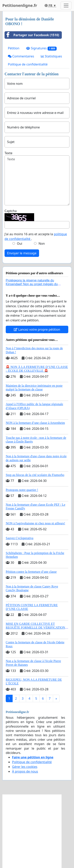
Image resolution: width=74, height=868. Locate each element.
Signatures (41, 48)
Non (42, 244)
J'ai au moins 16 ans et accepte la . (36, 236)
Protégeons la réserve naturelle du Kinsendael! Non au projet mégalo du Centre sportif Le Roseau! (32, 284)
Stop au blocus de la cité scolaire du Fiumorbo (35, 475)
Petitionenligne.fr (20, 5)
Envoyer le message (22, 253)
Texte (8, 153)
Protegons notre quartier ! (22, 490)
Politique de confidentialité (28, 64)
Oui (20, 244)
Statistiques (52, 56)
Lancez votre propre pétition (37, 329)
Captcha (11, 211)
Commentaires (21, 56)
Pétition (14, 48)
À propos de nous (25, 771)
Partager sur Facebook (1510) (32, 35)
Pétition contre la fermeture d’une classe (31, 572)
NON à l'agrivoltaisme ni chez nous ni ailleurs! (35, 523)
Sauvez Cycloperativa (20, 538)
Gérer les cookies (25, 767)
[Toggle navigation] (66, 6)
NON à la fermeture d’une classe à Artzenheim (35, 423)
